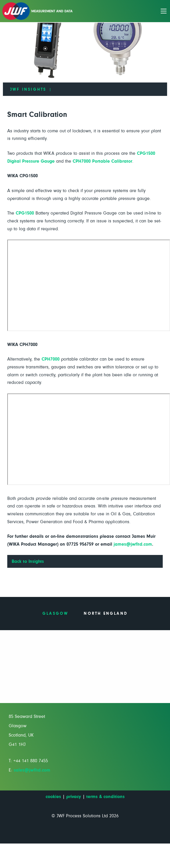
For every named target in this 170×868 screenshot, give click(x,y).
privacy (74, 797)
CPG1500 (25, 213)
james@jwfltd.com (133, 544)
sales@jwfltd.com (32, 770)
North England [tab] (106, 614)
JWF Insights (28, 89)
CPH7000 (51, 359)
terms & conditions (105, 797)
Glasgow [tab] (55, 614)
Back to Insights (28, 561)
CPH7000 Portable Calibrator (102, 161)
